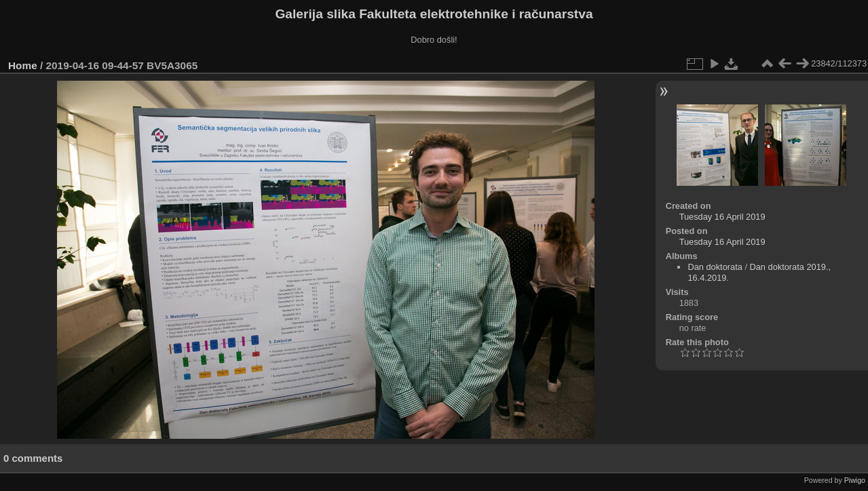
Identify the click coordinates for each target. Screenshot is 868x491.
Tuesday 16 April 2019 (722, 217)
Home (23, 65)
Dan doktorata (715, 267)
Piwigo (855, 480)
